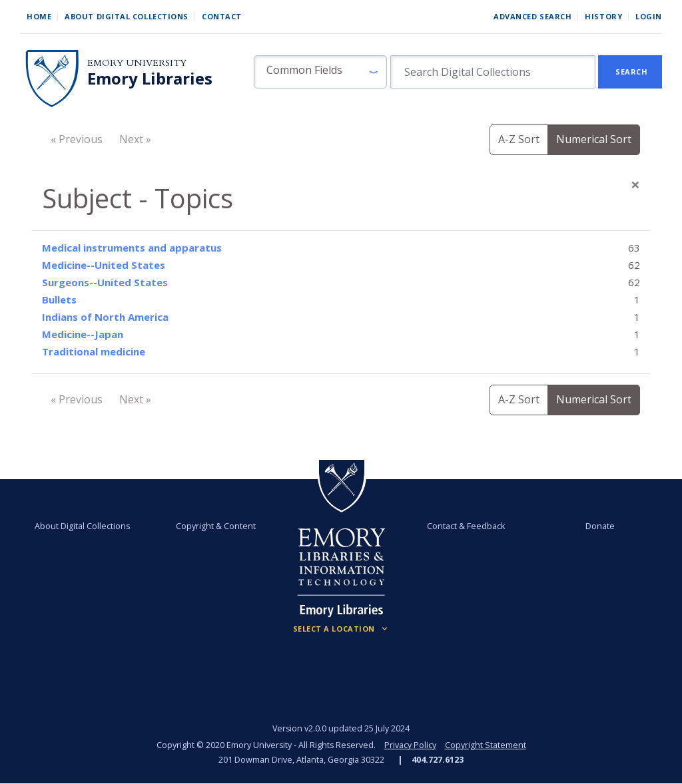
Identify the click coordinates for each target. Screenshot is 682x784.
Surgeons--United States (105, 282)
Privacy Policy (410, 745)
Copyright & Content (216, 526)
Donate (599, 526)
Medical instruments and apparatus (132, 248)
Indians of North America (105, 317)
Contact (222, 16)
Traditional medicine (94, 351)
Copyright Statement (486, 745)
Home (39, 16)
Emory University (137, 63)
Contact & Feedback (466, 526)
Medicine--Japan (83, 334)
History (603, 16)
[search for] (493, 72)
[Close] (635, 184)
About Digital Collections (127, 16)
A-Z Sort (519, 139)
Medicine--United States (104, 265)
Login (649, 16)
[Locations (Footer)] (341, 629)
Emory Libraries (150, 79)
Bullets (59, 299)
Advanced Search (532, 16)
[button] (320, 72)
